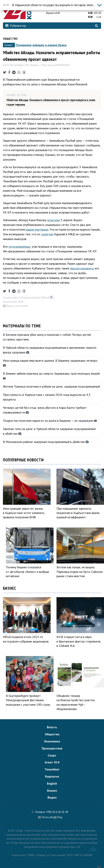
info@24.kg (56, 817)
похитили (53, 220)
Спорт (52, 755)
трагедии (47, 234)
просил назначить (82, 268)
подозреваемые (19, 246)
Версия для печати (16, 306)
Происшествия (52, 748)
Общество (10, 39)
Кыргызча (52, 776)
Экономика (52, 741)
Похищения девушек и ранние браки (41, 45)
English (52, 783)
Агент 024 (52, 762)
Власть (52, 727)
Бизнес (52, 790)
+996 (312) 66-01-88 (57, 812)
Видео (52, 797)
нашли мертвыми (37, 229)
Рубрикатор (16, 26)
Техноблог (52, 769)
